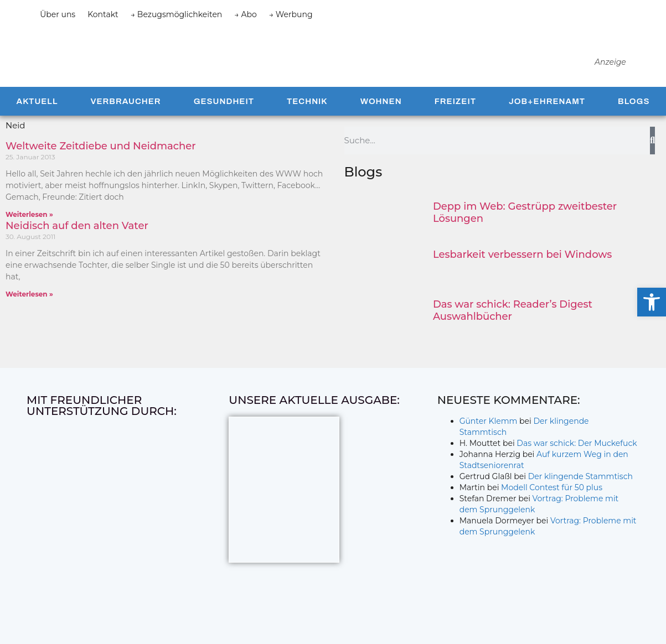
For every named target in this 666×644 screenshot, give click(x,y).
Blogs (634, 121)
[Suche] (652, 160)
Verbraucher (125, 121)
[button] (652, 302)
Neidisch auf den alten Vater (77, 245)
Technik (307, 121)
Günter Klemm (489, 440)
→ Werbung (291, 14)
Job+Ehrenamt (547, 121)
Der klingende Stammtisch (580, 496)
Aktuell (37, 121)
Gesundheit (224, 121)
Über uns (58, 14)
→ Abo (245, 14)
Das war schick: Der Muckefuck (577, 463)
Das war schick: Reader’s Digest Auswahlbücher (513, 330)
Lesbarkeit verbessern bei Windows (523, 274)
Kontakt (103, 14)
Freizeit (455, 121)
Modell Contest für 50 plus (552, 507)
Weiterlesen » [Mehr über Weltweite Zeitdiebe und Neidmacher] (29, 234)
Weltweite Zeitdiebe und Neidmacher (101, 165)
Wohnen (381, 121)
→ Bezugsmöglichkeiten (177, 14)
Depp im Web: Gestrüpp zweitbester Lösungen (525, 232)
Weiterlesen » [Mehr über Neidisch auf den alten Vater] (29, 313)
